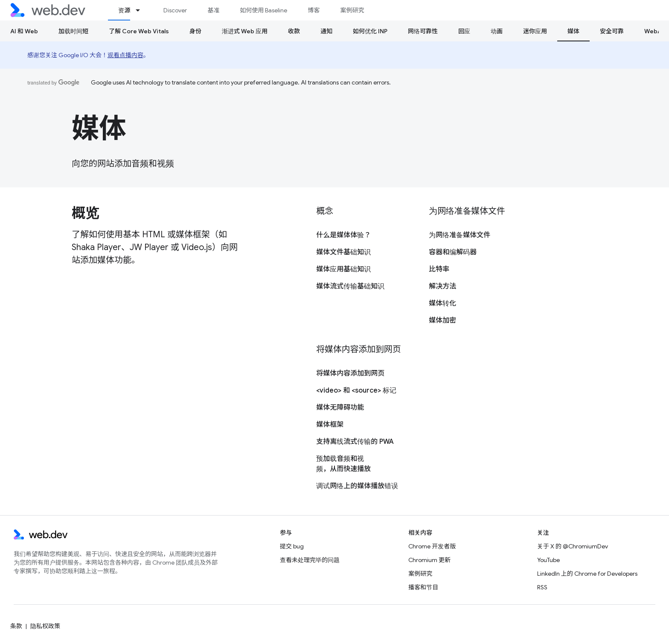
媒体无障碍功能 (340, 408)
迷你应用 (535, 31)
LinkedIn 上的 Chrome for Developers (587, 574)
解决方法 (442, 286)
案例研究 (352, 10)
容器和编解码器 (453, 252)
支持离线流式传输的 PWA (355, 442)
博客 (314, 10)
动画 (497, 31)
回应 (464, 31)
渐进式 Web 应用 (245, 31)
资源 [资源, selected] (124, 10)
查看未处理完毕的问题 (310, 560)
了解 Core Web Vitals (139, 31)
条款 (16, 626)
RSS (542, 587)
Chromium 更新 (429, 560)
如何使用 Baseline (263, 10)
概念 (325, 211)
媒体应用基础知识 (343, 269)
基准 (213, 10)
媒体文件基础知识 (343, 252)
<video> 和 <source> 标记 (356, 390)
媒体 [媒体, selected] (573, 31)
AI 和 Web (24, 31)
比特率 (439, 269)
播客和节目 (423, 587)
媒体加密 (442, 321)
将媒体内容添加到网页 (358, 349)
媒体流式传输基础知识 (350, 286)
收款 (294, 31)
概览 (85, 213)
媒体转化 (442, 303)
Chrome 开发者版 (432, 546)
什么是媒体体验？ (343, 235)
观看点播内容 (125, 55)
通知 (326, 31)
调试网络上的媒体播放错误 (357, 486)
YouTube (548, 560)
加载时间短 (73, 31)
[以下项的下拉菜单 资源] (142, 10)
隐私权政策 (45, 626)
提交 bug (292, 546)
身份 (195, 31)
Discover (175, 10)
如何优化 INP (370, 31)
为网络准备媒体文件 (467, 211)
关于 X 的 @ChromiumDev (573, 546)
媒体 (99, 128)
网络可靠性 (423, 31)
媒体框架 (330, 425)
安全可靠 (612, 31)
